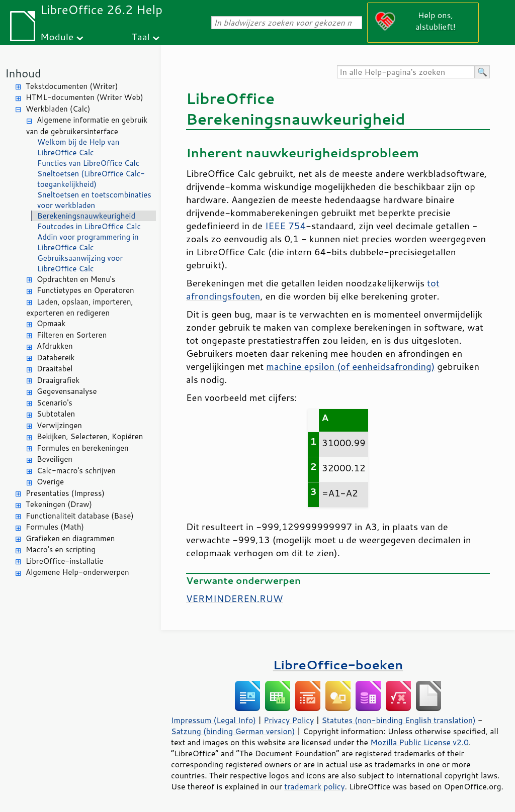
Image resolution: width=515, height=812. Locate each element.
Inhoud (23, 73)
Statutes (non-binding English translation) (398, 720)
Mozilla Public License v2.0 (419, 742)
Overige (50, 482)
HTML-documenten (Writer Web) (84, 97)
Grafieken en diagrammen (70, 538)
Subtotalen (56, 414)
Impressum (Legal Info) (213, 720)
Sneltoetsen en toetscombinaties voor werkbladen (94, 200)
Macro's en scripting (61, 549)
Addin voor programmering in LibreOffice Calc (88, 242)
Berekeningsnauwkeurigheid (86, 216)
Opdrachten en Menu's (76, 279)
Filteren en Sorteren (72, 335)
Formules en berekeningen (83, 448)
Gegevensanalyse (67, 391)
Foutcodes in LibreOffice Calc (89, 226)
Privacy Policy (289, 720)
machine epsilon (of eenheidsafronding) (350, 366)
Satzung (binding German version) (233, 731)
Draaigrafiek (58, 380)
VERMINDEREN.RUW (234, 598)
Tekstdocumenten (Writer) (72, 86)
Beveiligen (55, 459)
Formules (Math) (55, 527)
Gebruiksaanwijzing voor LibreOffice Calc (80, 263)
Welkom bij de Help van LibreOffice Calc (78, 147)
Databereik (56, 358)
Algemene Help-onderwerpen (77, 572)
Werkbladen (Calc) (58, 109)
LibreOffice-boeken (338, 665)
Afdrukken (55, 346)
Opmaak (51, 323)
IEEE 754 (285, 226)
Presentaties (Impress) (65, 493)
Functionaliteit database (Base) (80, 516)
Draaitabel (55, 369)
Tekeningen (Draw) (59, 504)
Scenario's (55, 403)
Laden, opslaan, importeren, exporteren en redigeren (80, 308)
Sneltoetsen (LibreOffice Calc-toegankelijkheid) (91, 179)
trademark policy (314, 786)
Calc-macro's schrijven (76, 471)
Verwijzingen (59, 425)
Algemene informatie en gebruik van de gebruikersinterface (87, 126)
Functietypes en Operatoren (85, 290)
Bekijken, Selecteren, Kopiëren (90, 436)
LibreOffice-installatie (64, 561)
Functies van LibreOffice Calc (88, 163)
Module (57, 36)
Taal (140, 36)
